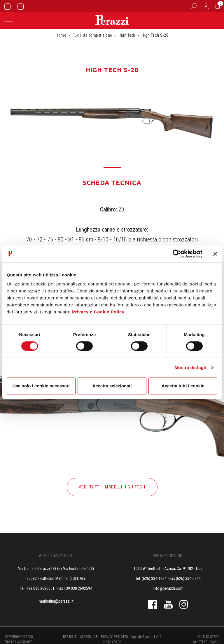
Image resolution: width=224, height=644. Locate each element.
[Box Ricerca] (194, 6)
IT (8, 6)
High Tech (127, 35)
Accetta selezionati (112, 386)
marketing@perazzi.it (56, 601)
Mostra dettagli (190, 367)
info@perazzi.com (168, 588)
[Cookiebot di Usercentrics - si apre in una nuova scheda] (177, 254)
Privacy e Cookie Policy (98, 312)
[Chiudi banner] (215, 254)
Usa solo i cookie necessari (41, 386)
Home (61, 35)
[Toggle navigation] (9, 20)
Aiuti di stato (209, 637)
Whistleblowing (206, 642)
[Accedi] (206, 6)
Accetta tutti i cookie (183, 386)
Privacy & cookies (18, 642)
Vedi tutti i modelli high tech (112, 487)
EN (21, 6)
